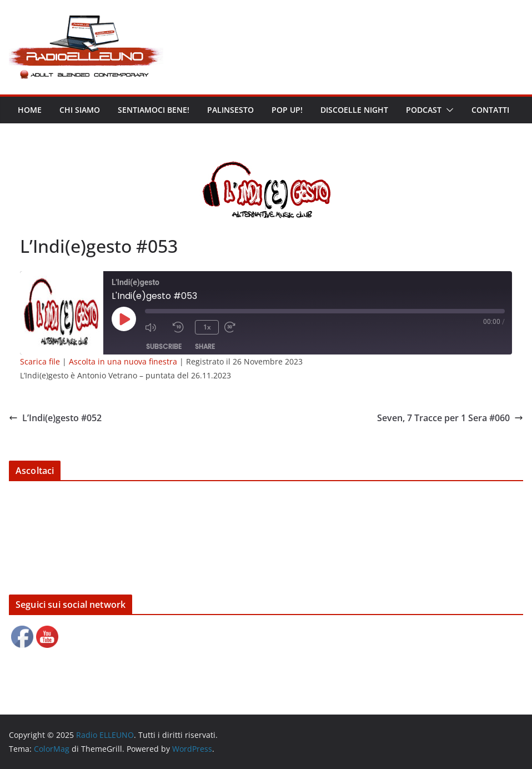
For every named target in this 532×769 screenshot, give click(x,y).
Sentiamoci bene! (154, 110)
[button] (448, 110)
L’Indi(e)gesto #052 (55, 418)
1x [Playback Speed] (207, 327)
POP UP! (287, 110)
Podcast (424, 110)
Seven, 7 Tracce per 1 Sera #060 (450, 418)
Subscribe (164, 346)
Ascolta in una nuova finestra (123, 361)
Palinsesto (230, 110)
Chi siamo (80, 110)
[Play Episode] (124, 319)
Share (205, 346)
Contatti (490, 110)
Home (30, 110)
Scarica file (40, 361)
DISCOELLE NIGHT (354, 110)
